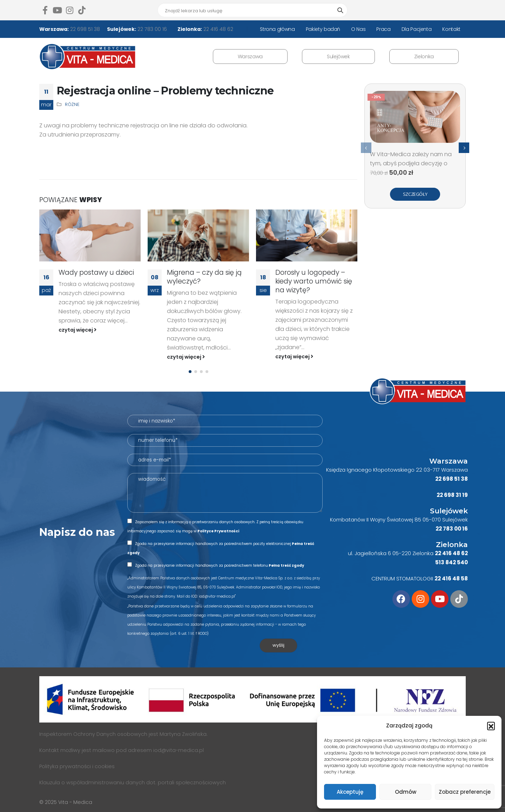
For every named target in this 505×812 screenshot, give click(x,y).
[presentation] (366, 148)
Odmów (406, 792)
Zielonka (424, 56)
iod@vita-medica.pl (179, 750)
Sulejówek (338, 56)
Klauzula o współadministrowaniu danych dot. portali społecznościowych (133, 783)
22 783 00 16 (151, 29)
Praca (383, 29)
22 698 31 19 (452, 495)
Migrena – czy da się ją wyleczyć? (204, 277)
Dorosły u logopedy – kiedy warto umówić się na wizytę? (314, 281)
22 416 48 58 (451, 578)
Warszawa (250, 56)
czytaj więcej (78, 330)
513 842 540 (452, 562)
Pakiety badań (323, 29)
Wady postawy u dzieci (96, 272)
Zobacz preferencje (465, 792)
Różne (72, 104)
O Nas (358, 29)
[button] (491, 726)
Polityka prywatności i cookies (77, 766)
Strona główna (277, 29)
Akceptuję (350, 792)
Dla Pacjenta (417, 29)
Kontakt (451, 29)
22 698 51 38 (84, 29)
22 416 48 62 (218, 29)
